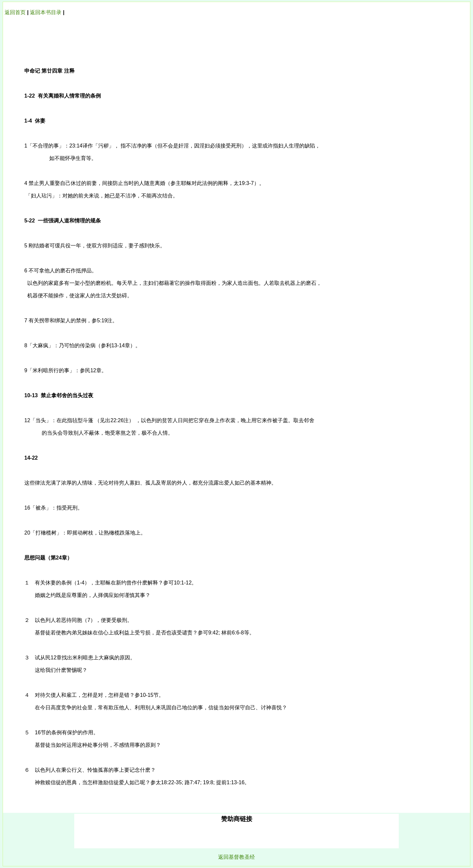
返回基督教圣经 (236, 857)
